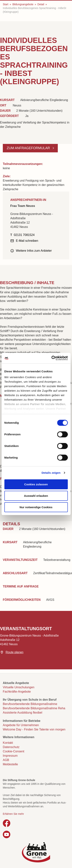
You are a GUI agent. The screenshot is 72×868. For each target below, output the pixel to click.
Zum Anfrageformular (29, 148)
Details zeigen (51, 473)
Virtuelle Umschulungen (19, 687)
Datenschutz (11, 747)
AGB (6, 760)
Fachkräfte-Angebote (17, 692)
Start (6, 4)
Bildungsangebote (23, 4)
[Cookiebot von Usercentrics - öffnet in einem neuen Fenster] (52, 358)
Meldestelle (10, 764)
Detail (41, 4)
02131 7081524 (24, 235)
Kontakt (8, 743)
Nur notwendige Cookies (36, 507)
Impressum (10, 756)
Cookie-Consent (14, 751)
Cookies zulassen (36, 484)
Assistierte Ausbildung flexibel (23, 713)
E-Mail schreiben (27, 241)
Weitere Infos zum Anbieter (34, 251)
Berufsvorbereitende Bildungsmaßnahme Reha (34, 708)
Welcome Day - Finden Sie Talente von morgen (34, 729)
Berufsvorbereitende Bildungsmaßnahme (30, 704)
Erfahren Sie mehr (13, 814)
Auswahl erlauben (36, 496)
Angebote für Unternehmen (21, 725)
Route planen (14, 652)
